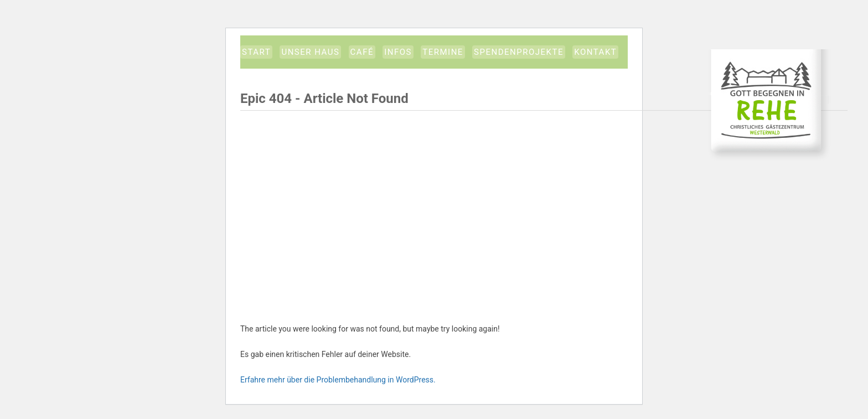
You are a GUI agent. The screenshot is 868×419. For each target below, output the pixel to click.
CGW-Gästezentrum (769, 105)
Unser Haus (310, 52)
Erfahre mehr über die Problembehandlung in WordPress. (338, 380)
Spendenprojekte (519, 52)
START (256, 52)
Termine (443, 52)
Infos (398, 52)
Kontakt (595, 52)
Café (362, 52)
